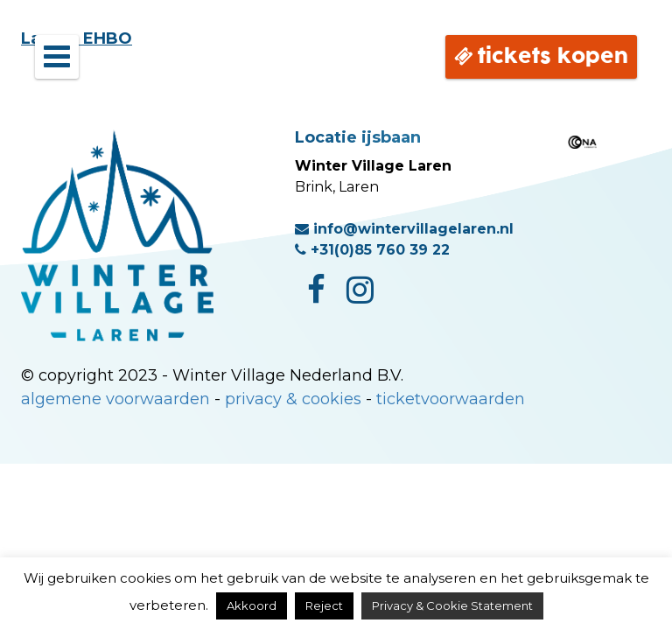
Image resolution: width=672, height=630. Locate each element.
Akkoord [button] (252, 605)
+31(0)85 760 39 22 (372, 250)
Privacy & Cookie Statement (452, 605)
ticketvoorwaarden (451, 399)
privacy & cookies (293, 399)
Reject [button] (324, 605)
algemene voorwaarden (115, 399)
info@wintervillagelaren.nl (404, 229)
